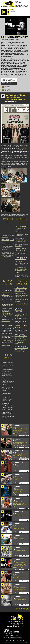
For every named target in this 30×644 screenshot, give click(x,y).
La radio (18, 1)
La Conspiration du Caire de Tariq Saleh (7, 305)
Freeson (13, 11)
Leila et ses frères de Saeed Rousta (8, 291)
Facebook (8, 88)
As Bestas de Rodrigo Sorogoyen (8, 236)
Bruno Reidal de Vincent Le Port (6, 345)
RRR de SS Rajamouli (8, 240)
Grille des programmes (19, 3)
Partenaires (8, 635)
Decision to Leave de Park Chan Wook (8, 337)
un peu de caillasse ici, (10, 163)
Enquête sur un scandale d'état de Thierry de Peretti (20, 240)
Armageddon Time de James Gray (21, 245)
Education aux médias (22, 7)
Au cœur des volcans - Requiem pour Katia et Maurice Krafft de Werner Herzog (8, 254)
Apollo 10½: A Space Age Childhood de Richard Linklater (21, 289)
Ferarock (19, 638)
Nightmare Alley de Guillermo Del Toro (21, 249)
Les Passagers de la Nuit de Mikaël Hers (21, 258)
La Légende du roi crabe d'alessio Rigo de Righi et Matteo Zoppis (7, 313)
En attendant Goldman (19, 151)
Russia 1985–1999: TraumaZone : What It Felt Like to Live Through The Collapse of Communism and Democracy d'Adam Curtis (21, 339)
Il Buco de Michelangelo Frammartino (19, 310)
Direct (12, 9)
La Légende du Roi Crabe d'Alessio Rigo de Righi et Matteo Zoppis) (22, 295)
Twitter (7, 87)
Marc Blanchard (24, 641)
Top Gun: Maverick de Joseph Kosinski (21, 315)
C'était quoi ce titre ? (11, 632)
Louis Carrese (16, 642)
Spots (17, 635)
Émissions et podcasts (22, 5)
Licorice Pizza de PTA (8, 329)
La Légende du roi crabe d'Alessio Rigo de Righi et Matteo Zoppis (21, 270)
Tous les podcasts (22, 608)
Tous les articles (22, 610)
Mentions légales (25, 642)
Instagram (8, 90)
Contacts (8, 634)
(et (22, 147)
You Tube (8, 89)
